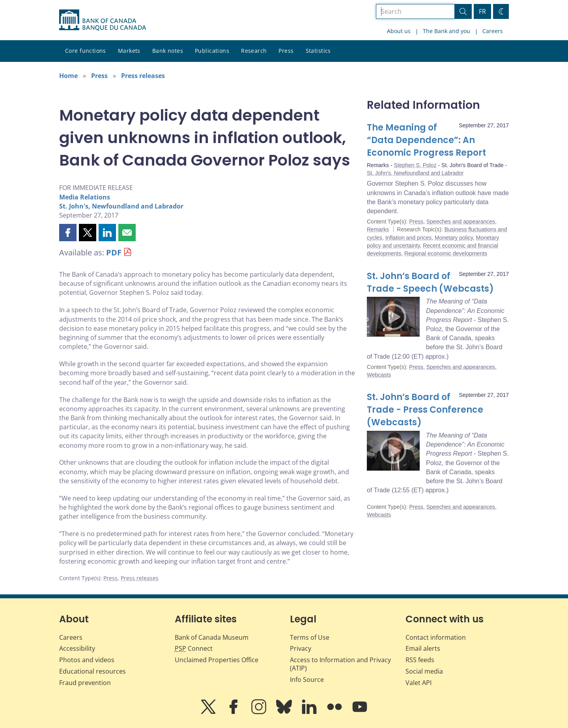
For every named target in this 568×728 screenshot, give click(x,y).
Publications (212, 51)
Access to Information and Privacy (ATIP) (340, 664)
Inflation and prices (409, 238)
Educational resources (92, 671)
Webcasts (379, 375)
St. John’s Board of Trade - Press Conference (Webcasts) (425, 410)
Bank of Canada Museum (212, 637)
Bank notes (168, 51)
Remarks (378, 229)
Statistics (318, 51)
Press (286, 51)
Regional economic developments (446, 253)
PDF (114, 252)
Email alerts (423, 648)
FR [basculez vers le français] (482, 11)
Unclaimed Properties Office (217, 660)
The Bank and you (447, 31)
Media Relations (85, 197)
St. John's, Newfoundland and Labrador (121, 206)
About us (399, 31)
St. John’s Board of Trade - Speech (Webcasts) (430, 282)
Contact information (436, 637)
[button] (68, 233)
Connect (194, 648)
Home (68, 76)
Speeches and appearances (461, 222)
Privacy (301, 648)
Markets (129, 51)
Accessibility (77, 648)
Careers (493, 31)
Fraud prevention (85, 683)
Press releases (143, 76)
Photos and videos (87, 660)
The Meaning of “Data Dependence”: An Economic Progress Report (426, 140)
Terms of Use (310, 637)
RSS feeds (420, 660)
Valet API (419, 683)
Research (254, 51)
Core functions (86, 51)
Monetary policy (454, 238)
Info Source (307, 680)
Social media (424, 671)
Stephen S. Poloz (415, 165)
